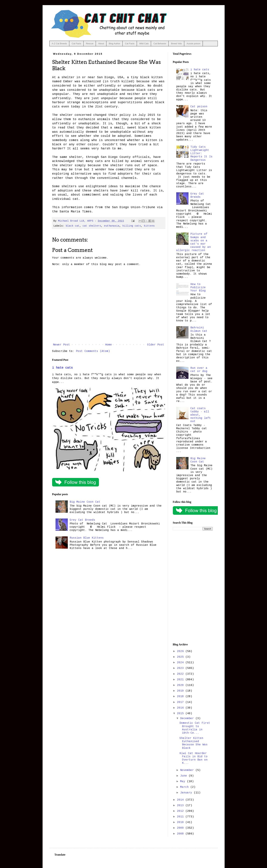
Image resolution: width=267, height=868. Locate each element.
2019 (181, 691)
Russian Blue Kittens (87, 538)
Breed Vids (176, 44)
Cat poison (199, 107)
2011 (181, 817)
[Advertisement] (193, 587)
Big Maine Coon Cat (85, 502)
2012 (181, 811)
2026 (181, 651)
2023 (181, 668)
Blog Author (115, 44)
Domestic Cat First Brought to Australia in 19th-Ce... (195, 728)
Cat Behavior (160, 44)
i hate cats (62, 368)
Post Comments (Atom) (93, 351)
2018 (181, 696)
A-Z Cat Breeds (59, 44)
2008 (181, 834)
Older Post (156, 345)
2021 (181, 680)
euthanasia (112, 226)
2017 (181, 702)
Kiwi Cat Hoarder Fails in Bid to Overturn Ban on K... (194, 758)
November (188, 770)
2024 (181, 663)
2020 (181, 685)
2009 (181, 828)
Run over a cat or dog (199, 370)
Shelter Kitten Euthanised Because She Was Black (194, 743)
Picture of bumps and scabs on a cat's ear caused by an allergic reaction (194, 242)
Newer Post (61, 345)
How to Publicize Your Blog (198, 288)
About (101, 44)
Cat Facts (76, 44)
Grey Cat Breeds (82, 520)
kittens (149, 226)
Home (108, 345)
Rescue (90, 44)
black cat (73, 226)
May (184, 781)
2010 (181, 822)
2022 (181, 674)
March (185, 787)
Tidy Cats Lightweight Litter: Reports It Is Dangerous (201, 154)
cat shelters (92, 226)
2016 (181, 708)
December (188, 718)
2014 (181, 800)
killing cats (132, 226)
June (184, 776)
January (187, 793)
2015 (181, 714)
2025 (181, 657)
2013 (181, 805)
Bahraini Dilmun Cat (199, 329)
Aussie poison (194, 44)
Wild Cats (144, 44)
